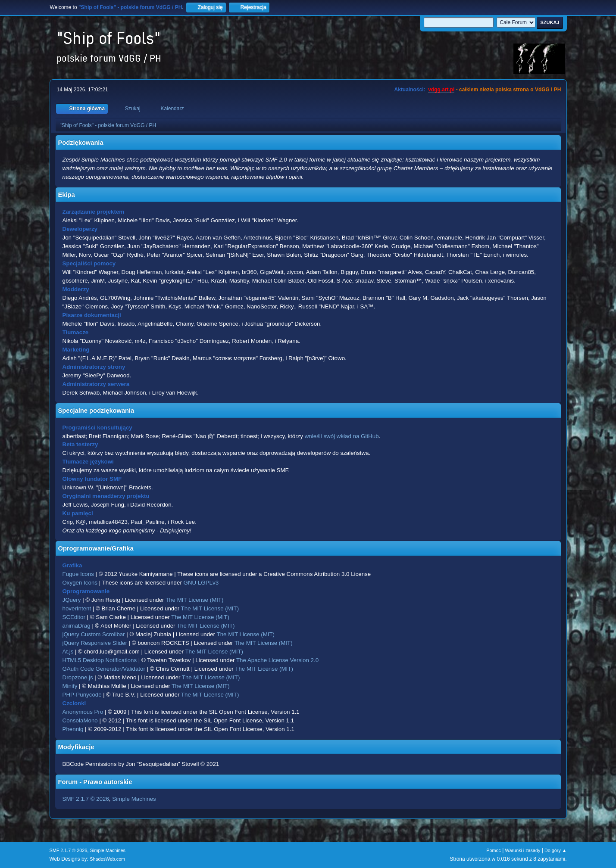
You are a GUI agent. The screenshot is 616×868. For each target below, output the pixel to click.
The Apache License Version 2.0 (277, 660)
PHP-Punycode (82, 695)
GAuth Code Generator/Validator (104, 669)
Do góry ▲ (555, 850)
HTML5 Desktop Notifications (100, 660)
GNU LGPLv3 (201, 583)
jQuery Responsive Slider (95, 643)
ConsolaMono (80, 720)
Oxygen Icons (80, 583)
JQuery (72, 600)
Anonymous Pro (83, 712)
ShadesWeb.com (107, 859)
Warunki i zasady (523, 850)
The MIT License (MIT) (195, 600)
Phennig (73, 729)
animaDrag (77, 626)
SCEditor (74, 617)
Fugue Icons (78, 574)
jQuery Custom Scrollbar (94, 634)
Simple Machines (134, 799)
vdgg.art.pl (441, 90)
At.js (68, 652)
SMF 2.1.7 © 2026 (86, 799)
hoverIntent (77, 608)
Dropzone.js (78, 677)
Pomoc (494, 850)
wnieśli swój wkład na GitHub (342, 436)
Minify (70, 686)
